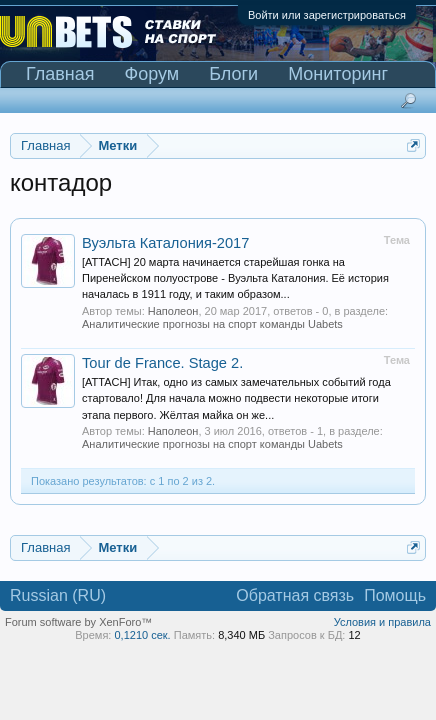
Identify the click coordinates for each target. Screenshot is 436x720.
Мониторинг (338, 74)
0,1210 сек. (142, 635)
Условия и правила (382, 622)
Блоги (233, 74)
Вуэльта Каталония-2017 (165, 243)
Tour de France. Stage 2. (162, 363)
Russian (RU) (58, 595)
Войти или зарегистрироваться (327, 15)
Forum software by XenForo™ (78, 622)
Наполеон (173, 311)
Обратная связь (295, 595)
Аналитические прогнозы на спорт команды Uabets (212, 324)
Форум (152, 74)
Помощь (395, 595)
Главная (60, 74)
